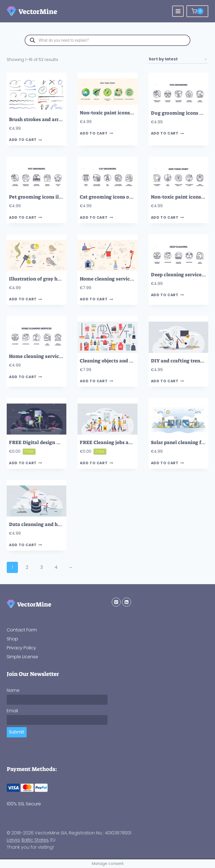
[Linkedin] (127, 602)
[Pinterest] (116, 602)
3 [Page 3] (42, 567)
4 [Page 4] (56, 567)
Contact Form (22, 630)
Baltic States (35, 840)
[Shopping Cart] (197, 11)
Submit (17, 732)
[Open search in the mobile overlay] (107, 40)
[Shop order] (178, 59)
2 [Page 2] (27, 567)
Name (13, 690)
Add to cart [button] (25, 140)
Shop (12, 639)
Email (12, 711)
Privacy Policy (21, 648)
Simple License (22, 657)
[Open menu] (178, 11)
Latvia (13, 840)
